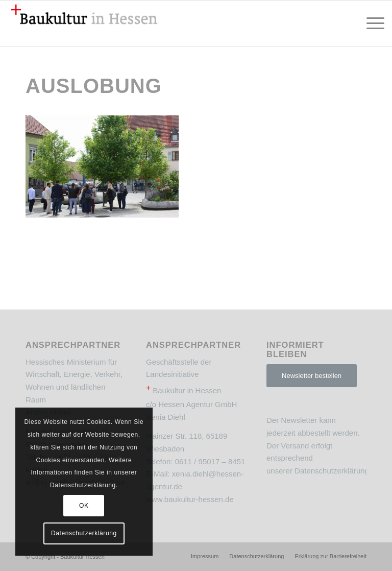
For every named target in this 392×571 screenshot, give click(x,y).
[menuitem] (370, 23)
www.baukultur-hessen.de (190, 499)
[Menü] (370, 23)
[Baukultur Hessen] (84, 23)
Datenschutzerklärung (332, 471)
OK (84, 506)
